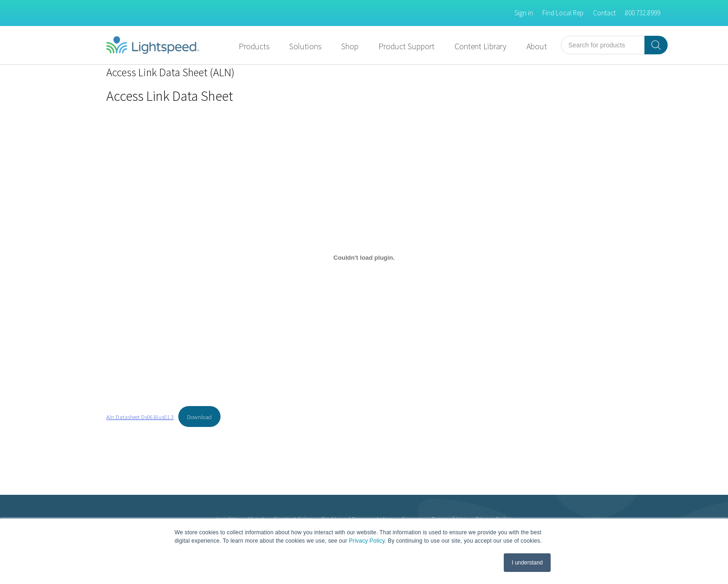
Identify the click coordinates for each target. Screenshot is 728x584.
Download (199, 417)
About (537, 46)
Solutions (305, 46)
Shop (350, 46)
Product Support (406, 46)
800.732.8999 (643, 13)
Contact (604, 13)
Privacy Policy (367, 541)
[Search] (656, 45)
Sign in (524, 13)
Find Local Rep (563, 13)
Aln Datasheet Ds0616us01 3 (140, 417)
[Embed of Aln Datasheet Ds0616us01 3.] (364, 258)
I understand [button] (527, 563)
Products (254, 46)
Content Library (481, 46)
